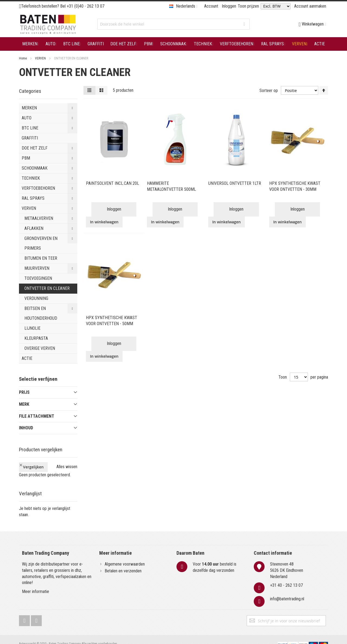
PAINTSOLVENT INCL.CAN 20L (113, 183)
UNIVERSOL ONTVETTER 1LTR (235, 183)
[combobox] (173, 24)
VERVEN (41, 58)
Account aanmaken (310, 6)
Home (23, 58)
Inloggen (229, 6)
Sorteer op (269, 90)
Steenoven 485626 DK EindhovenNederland (287, 561)
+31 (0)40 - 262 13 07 (86, 6)
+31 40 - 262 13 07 (286, 576)
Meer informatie (36, 583)
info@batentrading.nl (287, 590)
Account (211, 6)
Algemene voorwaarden (125, 555)
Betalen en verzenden (123, 562)
